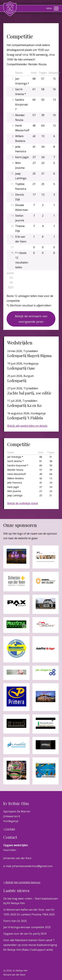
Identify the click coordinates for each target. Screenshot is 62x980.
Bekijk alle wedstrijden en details (27, 426)
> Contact (9, 829)
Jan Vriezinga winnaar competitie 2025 (27, 927)
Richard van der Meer (14, 975)
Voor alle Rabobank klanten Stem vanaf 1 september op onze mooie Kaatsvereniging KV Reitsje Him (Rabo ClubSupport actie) (30, 945)
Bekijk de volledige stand (23, 503)
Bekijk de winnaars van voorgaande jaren (31, 319)
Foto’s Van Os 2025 (15, 921)
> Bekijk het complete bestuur (22, 882)
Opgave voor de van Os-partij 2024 (25, 934)
